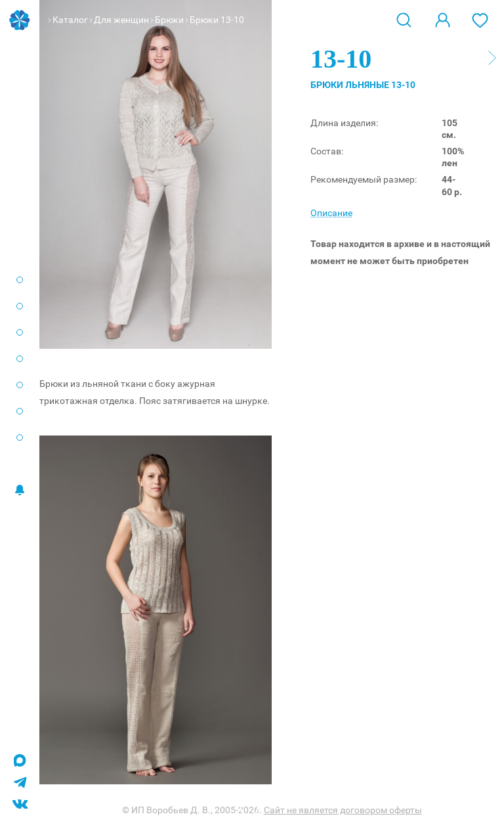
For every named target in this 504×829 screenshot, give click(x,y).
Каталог (70, 20)
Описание (331, 213)
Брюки (169, 20)
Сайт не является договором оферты (343, 810)
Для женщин (121, 20)
